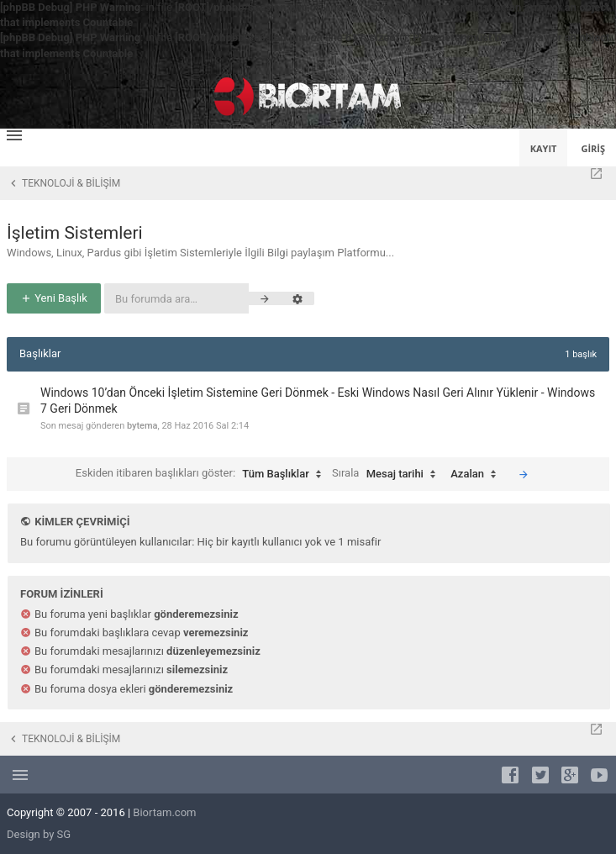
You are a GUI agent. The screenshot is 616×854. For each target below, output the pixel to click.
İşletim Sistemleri (75, 233)
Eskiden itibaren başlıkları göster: (203, 474)
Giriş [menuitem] (593, 148)
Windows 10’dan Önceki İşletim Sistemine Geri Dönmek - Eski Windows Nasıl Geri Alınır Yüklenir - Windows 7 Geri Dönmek (318, 401)
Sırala (388, 474)
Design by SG (39, 834)
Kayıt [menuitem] (544, 148)
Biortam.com (164, 812)
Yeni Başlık (54, 298)
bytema (142, 426)
